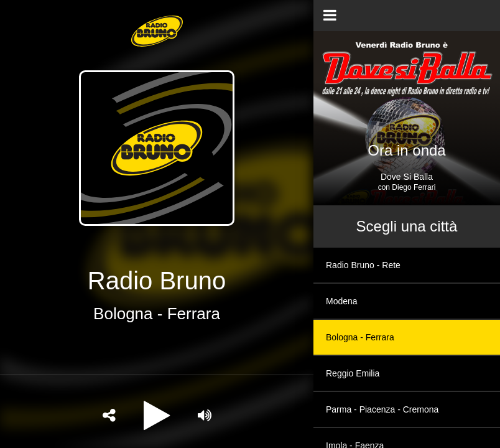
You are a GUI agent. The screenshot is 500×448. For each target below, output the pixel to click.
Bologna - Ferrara (360, 337)
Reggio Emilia (353, 373)
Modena (342, 301)
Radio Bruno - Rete (363, 265)
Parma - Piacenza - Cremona (382, 409)
